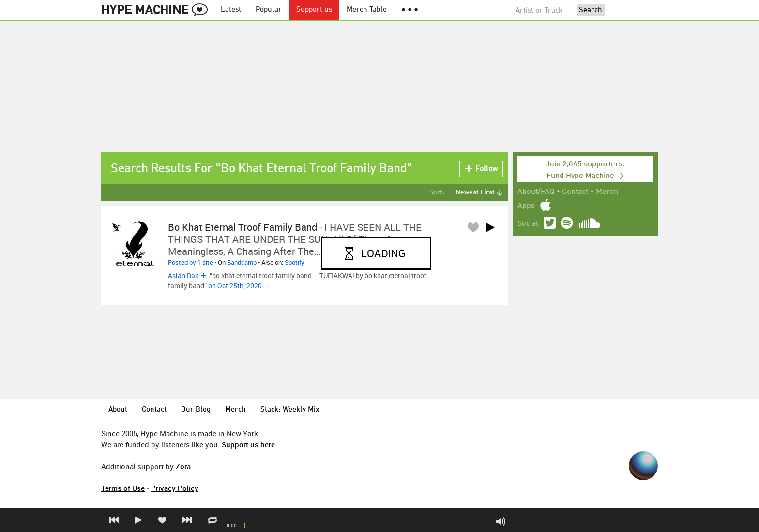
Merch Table (367, 10)
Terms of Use (123, 488)
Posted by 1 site (190, 262)
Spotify (295, 262)
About (118, 410)
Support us (314, 10)
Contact (575, 192)
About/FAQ (536, 192)
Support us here (248, 444)
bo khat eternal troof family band (243, 227)
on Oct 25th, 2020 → (239, 286)
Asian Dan (183, 275)
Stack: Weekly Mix (290, 410)
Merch (607, 192)
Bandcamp (242, 262)
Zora (183, 466)
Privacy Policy (175, 488)
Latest (231, 10)
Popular (269, 10)
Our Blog (196, 410)
